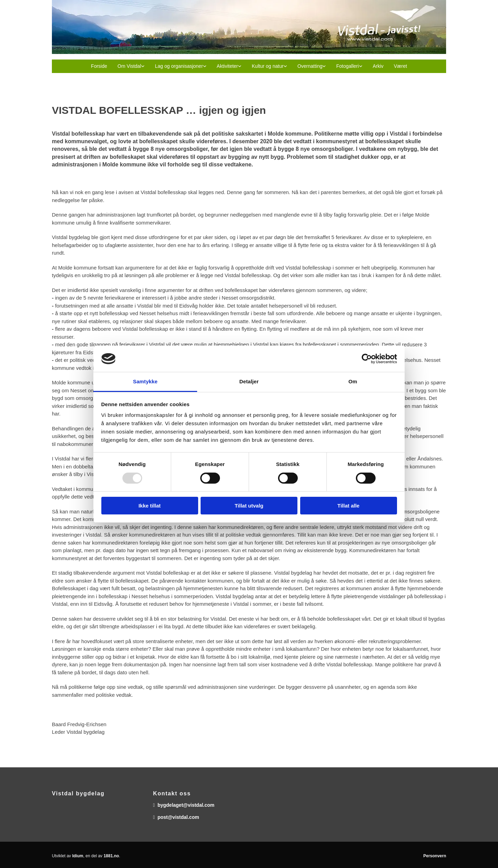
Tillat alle (349, 506)
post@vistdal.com (178, 817)
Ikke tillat (149, 506)
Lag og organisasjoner (179, 66)
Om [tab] (353, 381)
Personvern (435, 856)
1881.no (111, 856)
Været (400, 66)
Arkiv (378, 66)
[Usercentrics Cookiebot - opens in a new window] (367, 359)
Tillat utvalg (249, 506)
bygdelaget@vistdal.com (186, 805)
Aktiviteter (227, 66)
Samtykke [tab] (145, 381)
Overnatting (310, 66)
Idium (78, 856)
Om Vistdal (129, 66)
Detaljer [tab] (249, 381)
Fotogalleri (347, 66)
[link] (131, 66)
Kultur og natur (268, 66)
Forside (99, 66)
